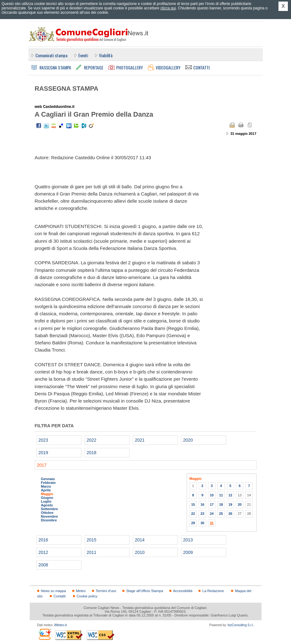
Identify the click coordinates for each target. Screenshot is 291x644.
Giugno (47, 498)
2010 (140, 552)
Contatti (60, 596)
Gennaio (48, 479)
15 (193, 505)
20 (240, 505)
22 (193, 514)
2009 (188, 552)
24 (212, 514)
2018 (92, 453)
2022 (92, 440)
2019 (43, 453)
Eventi (83, 55)
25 (221, 514)
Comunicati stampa (51, 55)
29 (193, 523)
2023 (43, 440)
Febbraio (48, 483)
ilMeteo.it (60, 625)
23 (202, 514)
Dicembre (49, 520)
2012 (43, 552)
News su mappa (54, 591)
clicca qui (168, 8)
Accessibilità (183, 591)
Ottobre (47, 513)
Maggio (47, 494)
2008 (43, 565)
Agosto (47, 505)
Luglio (46, 501)
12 (230, 495)
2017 (42, 465)
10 (212, 495)
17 (212, 505)
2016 (43, 540)
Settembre (50, 509)
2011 (92, 552)
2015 (92, 540)
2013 (188, 540)
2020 (188, 440)
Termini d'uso (106, 591)
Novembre (50, 516)
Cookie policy (87, 596)
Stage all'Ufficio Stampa (145, 591)
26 (230, 514)
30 (202, 523)
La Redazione (213, 591)
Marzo (46, 486)
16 (202, 505)
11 (221, 495)
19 (230, 505)
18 (221, 505)
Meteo (81, 591)
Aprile (46, 490)
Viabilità (106, 55)
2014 (140, 540)
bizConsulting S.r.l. (241, 625)
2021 (140, 440)
